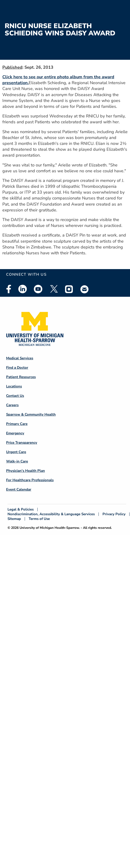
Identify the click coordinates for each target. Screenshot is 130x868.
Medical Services (20, 358)
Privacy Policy (114, 514)
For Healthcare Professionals (30, 480)
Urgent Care (16, 452)
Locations (14, 386)
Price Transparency (22, 443)
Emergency (15, 433)
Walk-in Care (17, 461)
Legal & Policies (21, 509)
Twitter (54, 289)
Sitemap (14, 519)
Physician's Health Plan (26, 471)
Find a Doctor (17, 368)
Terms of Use (39, 519)
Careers (12, 405)
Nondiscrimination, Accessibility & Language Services (51, 514)
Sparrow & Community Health (31, 414)
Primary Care (17, 424)
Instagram (69, 289)
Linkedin (23, 289)
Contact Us (15, 396)
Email (85, 289)
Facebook (9, 289)
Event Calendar (19, 489)
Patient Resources (21, 377)
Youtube (38, 289)
